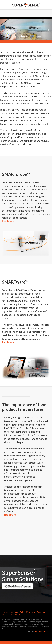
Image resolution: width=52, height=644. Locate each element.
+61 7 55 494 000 (42, 631)
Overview (30, 612)
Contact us (15, 615)
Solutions (14, 612)
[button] (4, 30)
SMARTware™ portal (17, 586)
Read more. (8, 221)
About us (41, 612)
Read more (10, 515)
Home (5, 612)
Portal (5, 615)
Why (22, 612)
